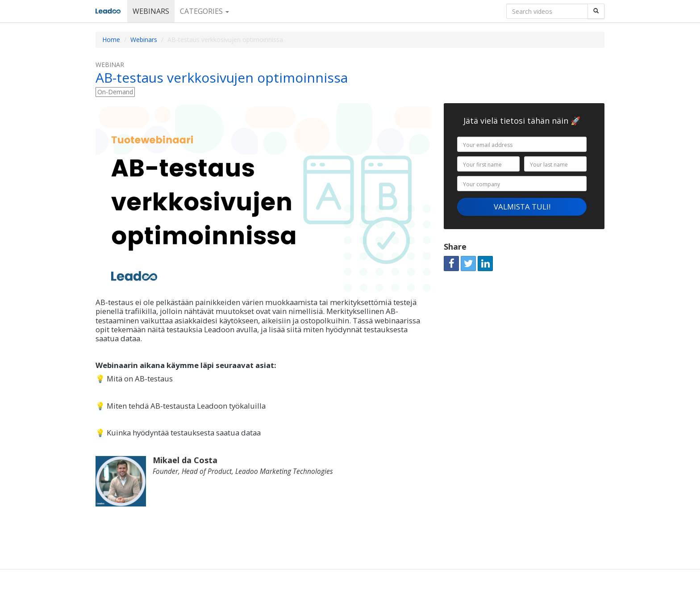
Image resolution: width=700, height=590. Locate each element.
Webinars (151, 11)
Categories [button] (204, 11)
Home (111, 40)
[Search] (596, 11)
